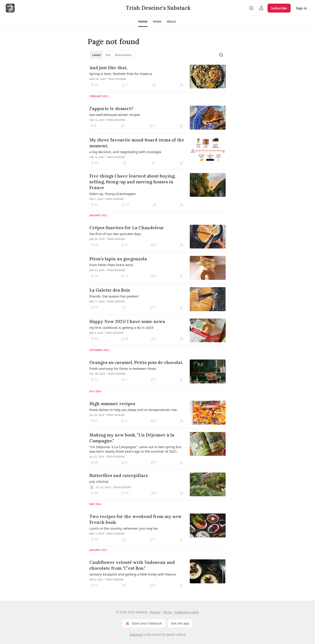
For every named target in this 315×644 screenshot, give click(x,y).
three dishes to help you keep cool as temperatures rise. (134, 410)
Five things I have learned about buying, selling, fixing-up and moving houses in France (132, 182)
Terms (167, 612)
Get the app (180, 623)
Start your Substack (143, 623)
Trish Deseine (117, 79)
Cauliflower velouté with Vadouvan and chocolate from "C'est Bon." (132, 565)
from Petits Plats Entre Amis (111, 265)
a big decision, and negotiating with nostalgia (125, 152)
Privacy (155, 612)
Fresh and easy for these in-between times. (123, 368)
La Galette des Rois (110, 290)
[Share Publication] (261, 8)
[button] (143, 21)
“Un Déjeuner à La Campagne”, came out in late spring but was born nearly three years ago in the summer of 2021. (135, 449)
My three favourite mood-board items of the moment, (137, 143)
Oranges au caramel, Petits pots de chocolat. (136, 362)
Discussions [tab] (123, 55)
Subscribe (279, 8)
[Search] (251, 8)
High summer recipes (112, 404)
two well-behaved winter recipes (115, 115)
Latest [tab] (96, 55)
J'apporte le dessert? (111, 109)
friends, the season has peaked (114, 296)
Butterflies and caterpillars (119, 475)
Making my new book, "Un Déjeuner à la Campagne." (132, 438)
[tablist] (112, 55)
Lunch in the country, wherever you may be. (124, 528)
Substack (136, 634)
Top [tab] (108, 55)
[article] (157, 77)
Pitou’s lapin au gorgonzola (118, 259)
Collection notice (187, 612)
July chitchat (99, 481)
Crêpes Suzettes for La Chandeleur (127, 228)
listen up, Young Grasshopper (113, 194)
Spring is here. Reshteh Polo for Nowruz (121, 74)
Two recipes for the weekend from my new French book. (136, 519)
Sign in (301, 8)
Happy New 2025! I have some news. (127, 321)
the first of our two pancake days (115, 234)
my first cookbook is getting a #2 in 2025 (121, 327)
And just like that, (108, 68)
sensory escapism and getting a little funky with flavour (133, 574)
